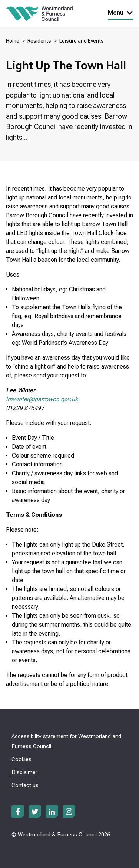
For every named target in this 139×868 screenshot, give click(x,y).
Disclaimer (24, 772)
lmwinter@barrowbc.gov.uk (42, 399)
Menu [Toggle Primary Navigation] (120, 13)
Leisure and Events (82, 41)
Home (13, 41)
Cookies (21, 759)
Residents (39, 41)
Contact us (25, 785)
